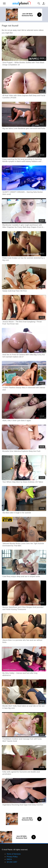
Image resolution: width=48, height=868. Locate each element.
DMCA (9, 859)
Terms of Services (14, 854)
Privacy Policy (12, 857)
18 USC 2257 (12, 862)
